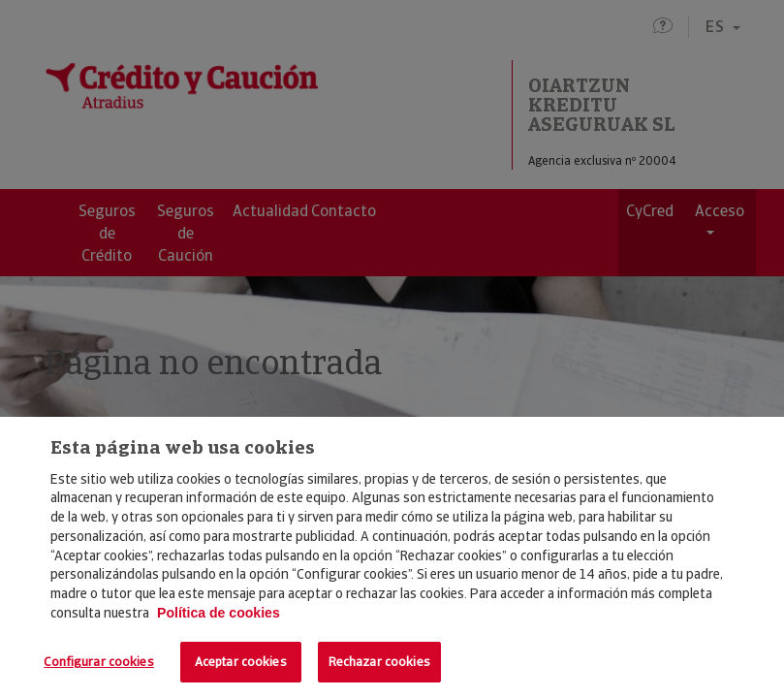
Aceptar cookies (241, 662)
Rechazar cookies (379, 662)
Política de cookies (219, 613)
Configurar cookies (98, 662)
